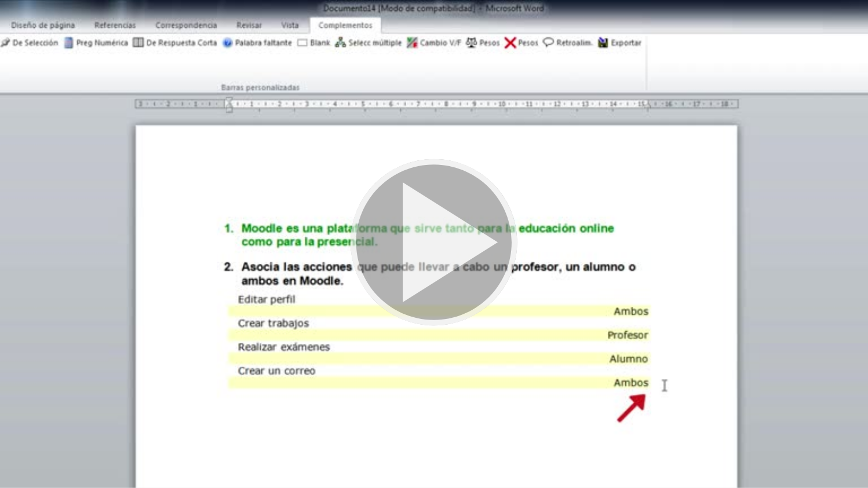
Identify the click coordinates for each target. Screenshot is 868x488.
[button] (434, 244)
